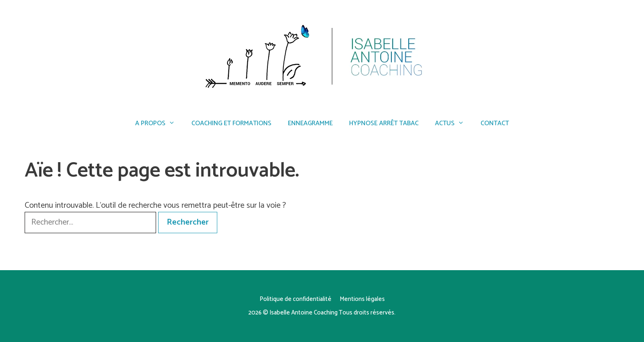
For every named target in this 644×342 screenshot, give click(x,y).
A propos (159, 124)
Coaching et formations (231, 123)
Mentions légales (362, 299)
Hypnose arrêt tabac (384, 123)
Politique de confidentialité (296, 299)
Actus (454, 124)
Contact (495, 123)
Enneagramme (310, 123)
